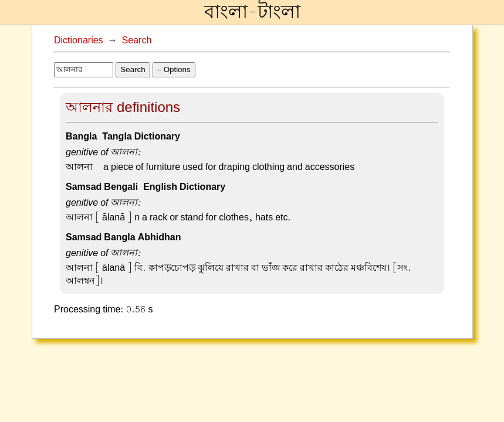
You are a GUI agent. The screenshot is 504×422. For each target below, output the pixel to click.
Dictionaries (79, 40)
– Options (174, 69)
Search (137, 40)
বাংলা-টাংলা (252, 12)
